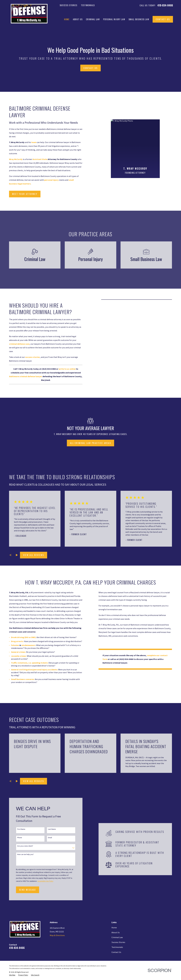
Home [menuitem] (67, 19)
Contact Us (163, 19)
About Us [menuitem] (78, 19)
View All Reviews (34, 555)
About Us (116, 932)
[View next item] (17, 555)
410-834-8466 (165, 5)
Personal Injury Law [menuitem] (114, 19)
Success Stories (69, 5)
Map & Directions (57, 935)
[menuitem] (12, 975)
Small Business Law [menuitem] (139, 19)
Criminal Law (117, 937)
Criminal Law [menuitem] (93, 19)
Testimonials (88, 5)
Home (114, 928)
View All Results (34, 781)
